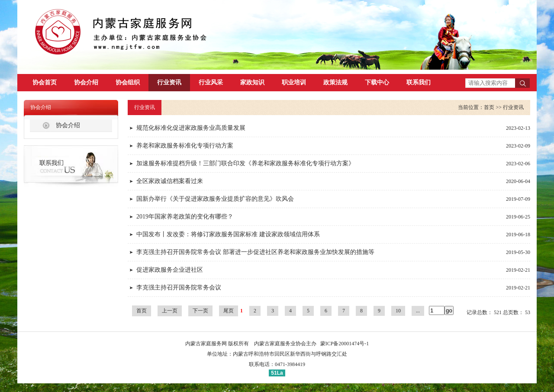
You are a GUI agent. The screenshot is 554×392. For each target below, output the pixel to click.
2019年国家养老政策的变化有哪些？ (185, 217)
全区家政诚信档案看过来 (170, 181)
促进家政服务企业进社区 (170, 270)
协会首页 (45, 82)
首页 (489, 107)
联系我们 (419, 82)
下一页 (200, 311)
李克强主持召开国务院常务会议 (179, 288)
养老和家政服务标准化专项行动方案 (185, 146)
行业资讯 (169, 82)
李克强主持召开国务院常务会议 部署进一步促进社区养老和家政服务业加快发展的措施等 (255, 252)
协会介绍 (86, 82)
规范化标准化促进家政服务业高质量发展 (191, 128)
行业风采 (211, 82)
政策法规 (335, 82)
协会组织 (128, 82)
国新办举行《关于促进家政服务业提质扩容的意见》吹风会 (215, 199)
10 (398, 311)
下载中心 (377, 82)
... (418, 311)
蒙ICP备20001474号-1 (345, 344)
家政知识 (252, 82)
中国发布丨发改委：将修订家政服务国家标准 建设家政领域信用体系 (228, 234)
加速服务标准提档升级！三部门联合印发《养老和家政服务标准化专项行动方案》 (245, 163)
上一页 (170, 311)
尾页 (229, 311)
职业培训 (294, 82)
